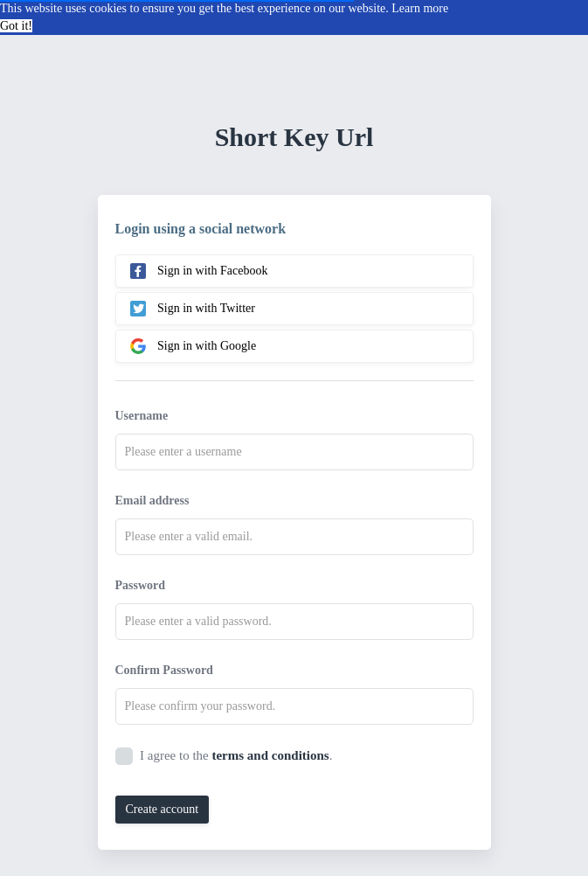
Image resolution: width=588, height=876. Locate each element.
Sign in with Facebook (199, 271)
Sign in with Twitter (193, 309)
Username (142, 416)
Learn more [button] (420, 8)
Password (141, 585)
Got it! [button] (16, 26)
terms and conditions (270, 755)
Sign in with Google (194, 346)
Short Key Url (294, 137)
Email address (152, 501)
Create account (163, 809)
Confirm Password (164, 670)
